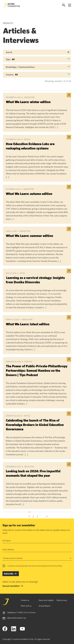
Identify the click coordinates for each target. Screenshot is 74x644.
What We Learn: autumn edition (29, 194)
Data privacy (62, 600)
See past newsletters (11, 586)
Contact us (25, 600)
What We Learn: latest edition (28, 324)
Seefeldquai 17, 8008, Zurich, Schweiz (21, 612)
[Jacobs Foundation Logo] (11, 5)
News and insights (46, 600)
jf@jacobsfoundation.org (17, 618)
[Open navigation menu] (70, 5)
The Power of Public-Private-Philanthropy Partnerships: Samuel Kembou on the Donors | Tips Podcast (37, 370)
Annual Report (45, 606)
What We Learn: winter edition (28, 102)
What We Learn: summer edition (29, 236)
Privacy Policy (57, 566)
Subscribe (9, 574)
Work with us (26, 606)
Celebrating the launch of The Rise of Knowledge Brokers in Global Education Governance (35, 425)
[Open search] (64, 5)
